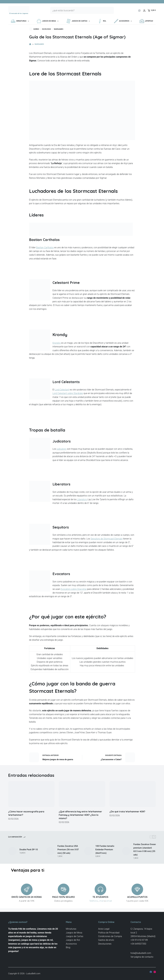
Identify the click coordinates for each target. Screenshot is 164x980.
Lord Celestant (62, 390)
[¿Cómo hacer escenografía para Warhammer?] (31, 794)
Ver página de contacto (142, 957)
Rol (102, 21)
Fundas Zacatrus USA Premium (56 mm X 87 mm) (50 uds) (68, 850)
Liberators (82, 499)
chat (101, 901)
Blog (68, 947)
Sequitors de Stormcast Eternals (107, 539)
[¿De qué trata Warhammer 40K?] (133, 794)
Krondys (57, 343)
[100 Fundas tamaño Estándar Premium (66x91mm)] (88, 851)
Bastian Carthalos (45, 247)
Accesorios (124, 21)
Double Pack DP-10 (29, 850)
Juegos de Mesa (48, 21)
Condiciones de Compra (110, 936)
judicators (62, 449)
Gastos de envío (106, 940)
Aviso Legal (104, 929)
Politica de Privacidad (109, 933)
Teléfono (94, 901)
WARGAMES (59, 29)
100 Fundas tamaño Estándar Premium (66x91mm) (105, 850)
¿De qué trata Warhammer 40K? (127, 812)
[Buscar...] (78, 10)
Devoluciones (105, 944)
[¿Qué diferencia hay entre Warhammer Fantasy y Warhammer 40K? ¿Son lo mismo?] (82, 794)
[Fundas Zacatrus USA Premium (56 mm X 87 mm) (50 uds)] (50, 851)
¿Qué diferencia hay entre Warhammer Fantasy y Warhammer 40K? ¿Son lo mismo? (80, 815)
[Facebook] (151, 972)
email (109, 901)
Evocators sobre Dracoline (74, 589)
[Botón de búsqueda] (110, 10)
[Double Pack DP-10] (12, 851)
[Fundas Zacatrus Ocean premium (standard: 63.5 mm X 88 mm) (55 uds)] (126, 851)
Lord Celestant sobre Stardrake (68, 393)
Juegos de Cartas (79, 21)
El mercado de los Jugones (19, 13)
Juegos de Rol (73, 940)
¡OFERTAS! (146, 21)
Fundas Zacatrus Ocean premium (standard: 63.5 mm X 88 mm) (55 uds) (145, 850)
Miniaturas (20, 21)
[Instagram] (155, 972)
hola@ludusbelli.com (141, 953)
